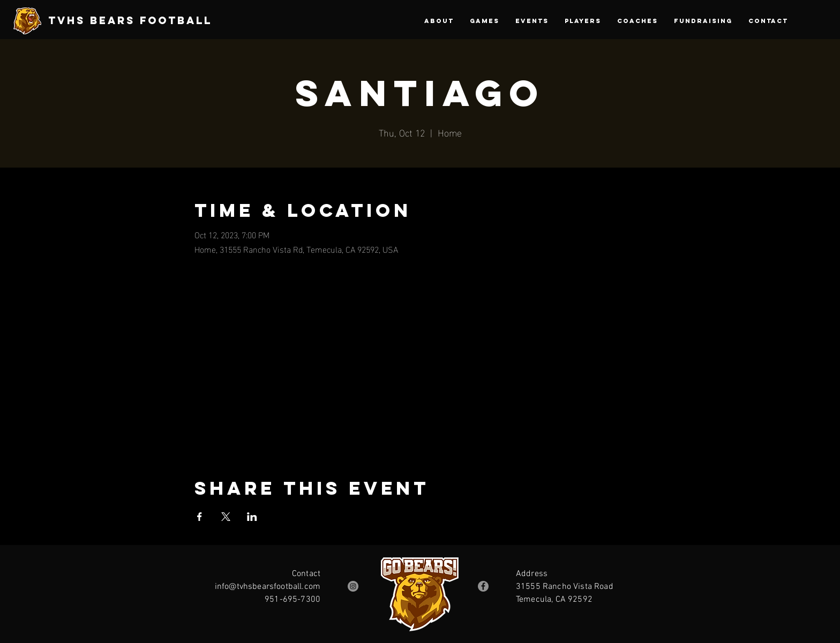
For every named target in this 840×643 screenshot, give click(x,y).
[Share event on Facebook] (200, 517)
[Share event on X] (226, 517)
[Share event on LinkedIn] (252, 517)
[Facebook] (483, 586)
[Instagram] (353, 586)
